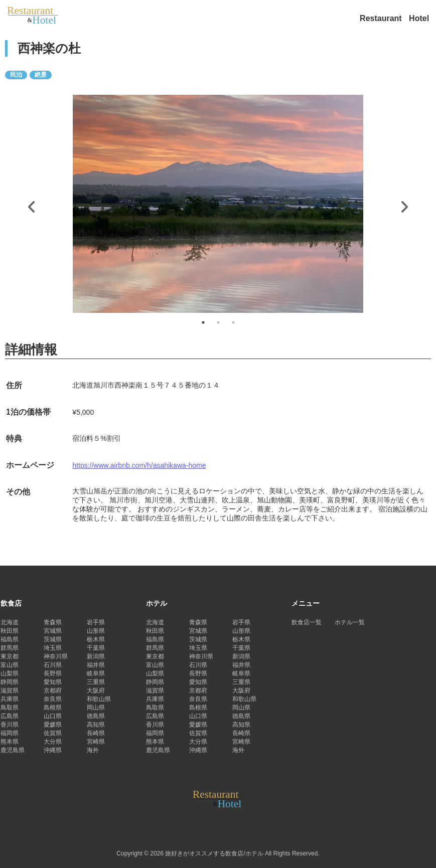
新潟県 (96, 656)
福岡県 (10, 733)
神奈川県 (56, 656)
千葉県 (96, 648)
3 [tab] (233, 322)
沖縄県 (53, 750)
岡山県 (96, 708)
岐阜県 (96, 673)
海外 (93, 750)
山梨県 (10, 673)
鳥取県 (10, 708)
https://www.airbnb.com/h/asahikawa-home (139, 465)
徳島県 (96, 716)
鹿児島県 (13, 750)
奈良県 (53, 699)
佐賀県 (53, 733)
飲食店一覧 (307, 622)
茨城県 (53, 639)
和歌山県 (99, 699)
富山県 (10, 665)
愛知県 (53, 682)
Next (404, 205)
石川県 (53, 665)
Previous (32, 205)
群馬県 (10, 648)
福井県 (96, 665)
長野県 (53, 673)
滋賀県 (10, 690)
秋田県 (10, 631)
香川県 (10, 725)
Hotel (419, 18)
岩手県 (96, 622)
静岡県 (10, 682)
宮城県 (53, 631)
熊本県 (10, 742)
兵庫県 (10, 699)
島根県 (53, 708)
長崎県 (96, 733)
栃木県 (96, 639)
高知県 (96, 725)
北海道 (10, 622)
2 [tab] (218, 322)
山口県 (53, 716)
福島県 (10, 639)
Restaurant (382, 18)
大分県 (53, 742)
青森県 (53, 622)
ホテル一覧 (350, 622)
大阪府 (96, 690)
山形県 (96, 631)
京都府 (53, 690)
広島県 (10, 716)
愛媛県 (53, 725)
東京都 (10, 656)
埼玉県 (53, 648)
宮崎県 (96, 742)
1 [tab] (203, 322)
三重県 (96, 682)
